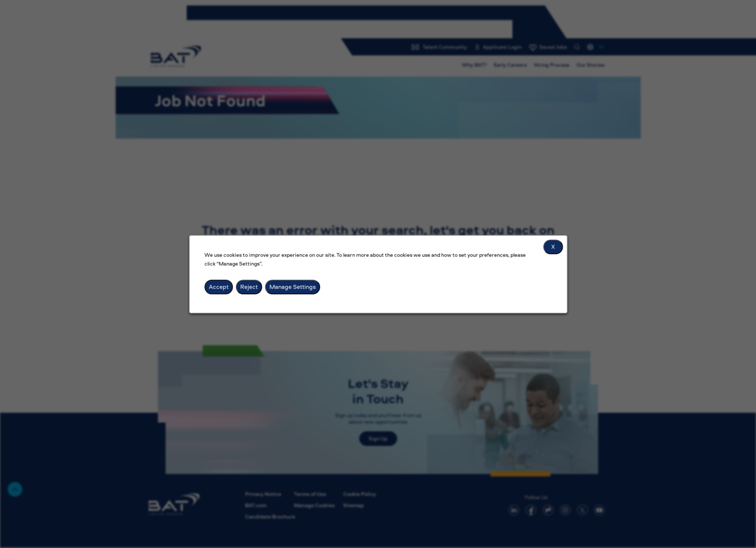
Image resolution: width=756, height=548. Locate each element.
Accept (218, 287)
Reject (249, 287)
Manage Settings (292, 287)
